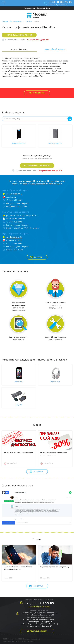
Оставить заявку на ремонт (19, 35)
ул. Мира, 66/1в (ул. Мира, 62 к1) (22, 215)
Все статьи (36, 586)
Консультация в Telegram (17, 203)
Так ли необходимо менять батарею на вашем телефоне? (18, 568)
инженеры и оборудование (56, 305)
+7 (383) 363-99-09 (60, 2)
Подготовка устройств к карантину (55, 567)
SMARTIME (16, 641)
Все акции (36, 472)
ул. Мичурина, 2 (14, 194)
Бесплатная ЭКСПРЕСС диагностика (18, 452)
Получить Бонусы (37, 93)
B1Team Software (28, 641)
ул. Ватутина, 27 (14, 237)
